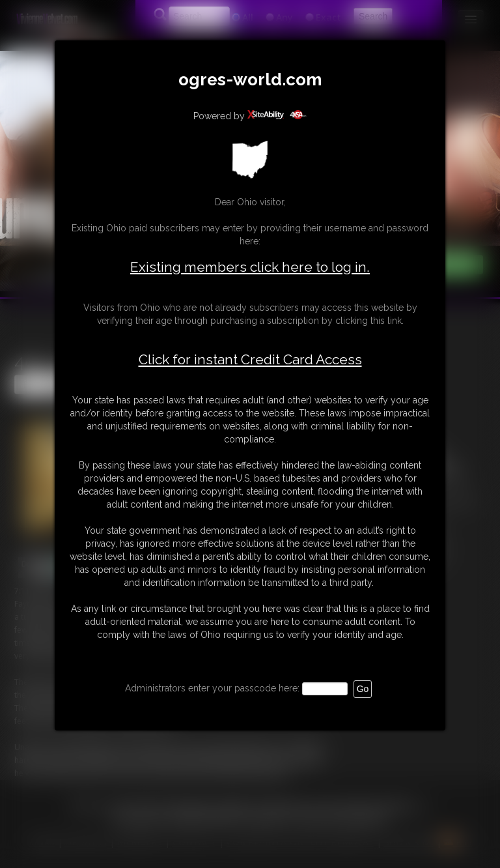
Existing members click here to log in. (250, 267)
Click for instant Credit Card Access (250, 360)
